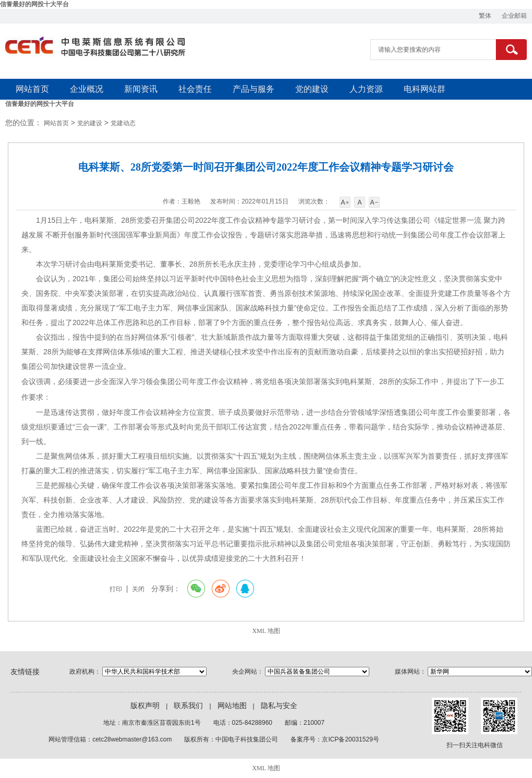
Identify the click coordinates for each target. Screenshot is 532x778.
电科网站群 (425, 89)
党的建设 (312, 89)
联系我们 (188, 706)
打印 (116, 589)
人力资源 (366, 89)
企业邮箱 (514, 16)
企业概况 (87, 89)
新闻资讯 (141, 89)
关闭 (138, 589)
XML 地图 (266, 631)
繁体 (485, 16)
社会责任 (195, 89)
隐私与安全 (279, 706)
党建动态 (123, 123)
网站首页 (32, 89)
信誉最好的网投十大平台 (34, 4)
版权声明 (145, 706)
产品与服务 (253, 89)
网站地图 (232, 706)
